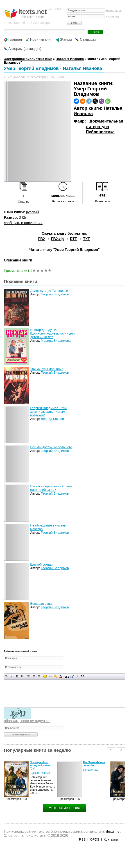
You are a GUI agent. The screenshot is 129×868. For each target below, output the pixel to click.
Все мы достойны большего (51, 447)
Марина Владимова (56, 341)
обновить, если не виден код (28, 721)
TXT (86, 239)
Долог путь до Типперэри (49, 291)
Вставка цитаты (72, 676)
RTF (74, 239)
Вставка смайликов (45, 676)
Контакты (111, 839)
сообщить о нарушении (23, 223)
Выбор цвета (61, 676)
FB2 (41, 239)
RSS (82, 839)
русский (32, 212)
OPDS (95, 839)
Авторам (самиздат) (25, 49)
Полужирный (7, 676)
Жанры (66, 39)
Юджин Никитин (40, 773)
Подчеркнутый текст (17, 676)
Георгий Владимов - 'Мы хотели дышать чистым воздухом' (48, 412)
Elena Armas (90, 770)
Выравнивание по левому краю (28, 676)
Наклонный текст (12, 676)
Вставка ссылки (50, 676)
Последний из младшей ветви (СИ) (40, 765)
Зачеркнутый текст (22, 676)
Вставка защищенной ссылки (55, 676)
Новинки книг (41, 39)
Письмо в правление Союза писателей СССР (51, 488)
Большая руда (41, 604)
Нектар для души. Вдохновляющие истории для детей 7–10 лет (52, 333)
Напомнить (113, 17)
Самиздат (88, 39)
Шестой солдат (42, 565)
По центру (34, 676)
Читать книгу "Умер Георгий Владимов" (64, 250)
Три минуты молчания (47, 369)
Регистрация (114, 10)
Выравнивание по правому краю (39, 676)
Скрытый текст (67, 676)
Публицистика (100, 132)
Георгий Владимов (55, 294)
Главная (15, 39)
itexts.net (113, 831)
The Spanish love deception (94, 764)
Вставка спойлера (83, 676)
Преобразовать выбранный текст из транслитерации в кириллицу (77, 676)
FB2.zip (57, 239)
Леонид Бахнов (52, 419)
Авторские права (64, 808)
